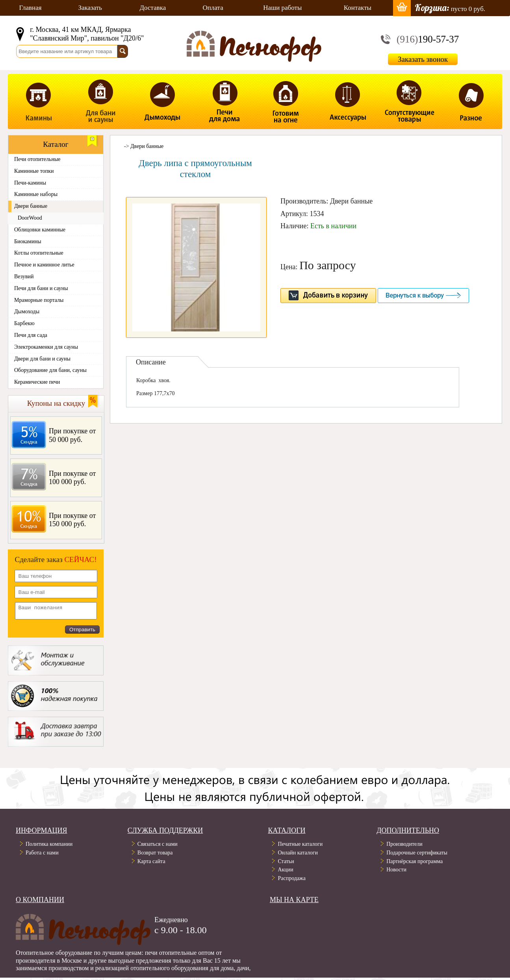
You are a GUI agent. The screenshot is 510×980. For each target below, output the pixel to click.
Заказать (90, 8)
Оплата (213, 8)
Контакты (358, 8)
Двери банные (147, 146)
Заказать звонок (423, 59)
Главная (30, 8)
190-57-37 (428, 39)
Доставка (153, 8)
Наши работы (282, 8)
